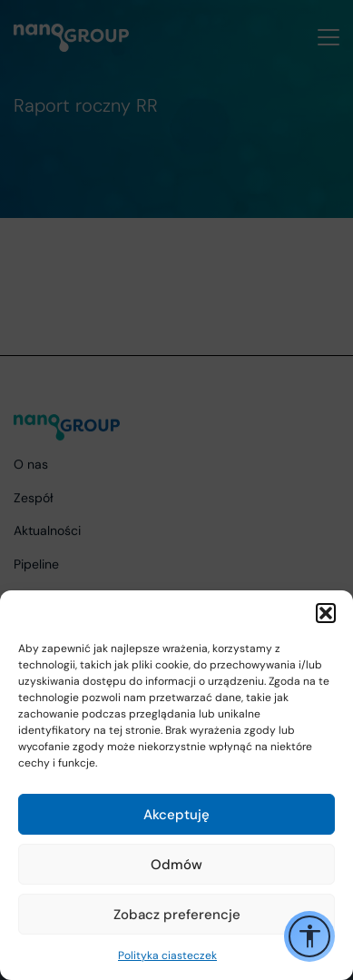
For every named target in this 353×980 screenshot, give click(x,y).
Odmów (176, 865)
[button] (326, 613)
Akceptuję (176, 815)
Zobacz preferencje (177, 915)
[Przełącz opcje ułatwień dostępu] (309, 936)
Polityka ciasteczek (167, 955)
